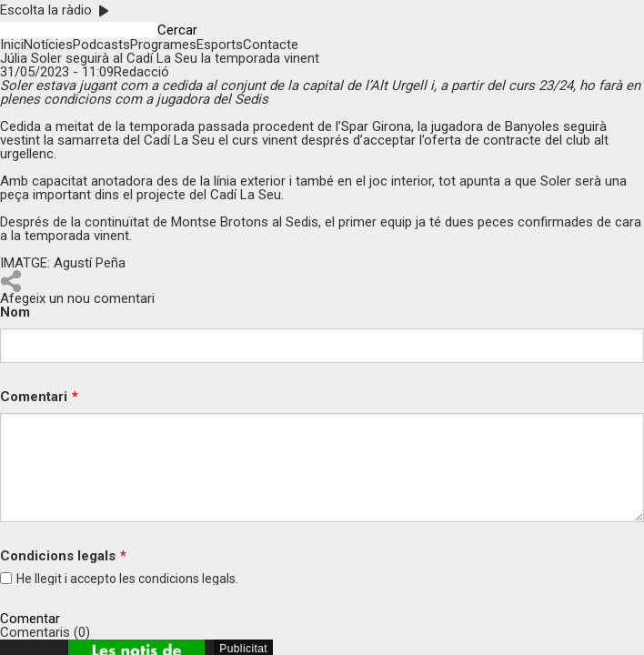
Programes (163, 45)
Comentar (30, 619)
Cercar (177, 30)
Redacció (141, 72)
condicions (169, 579)
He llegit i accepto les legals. (127, 579)
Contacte (271, 45)
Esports (220, 45)
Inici (12, 45)
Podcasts (101, 45)
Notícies (48, 45)
